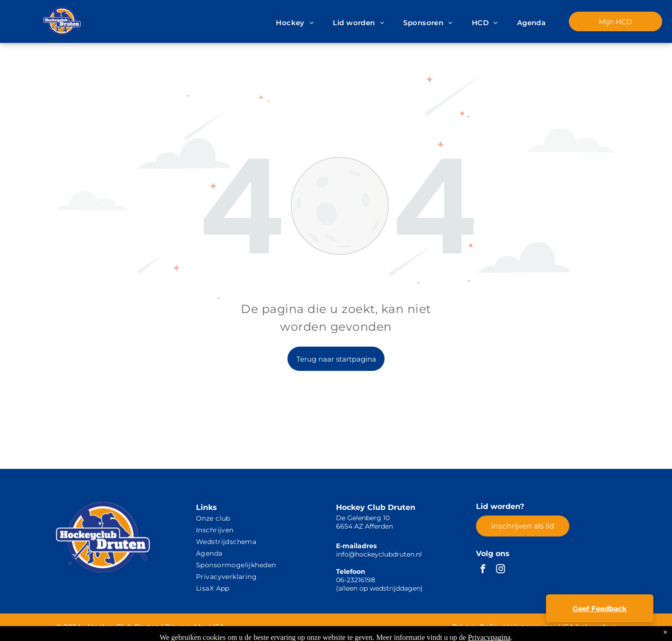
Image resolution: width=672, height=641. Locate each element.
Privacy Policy (477, 627)
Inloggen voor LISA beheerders (561, 627)
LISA (217, 627)
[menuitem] (295, 23)
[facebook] (483, 570)
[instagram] (500, 570)
